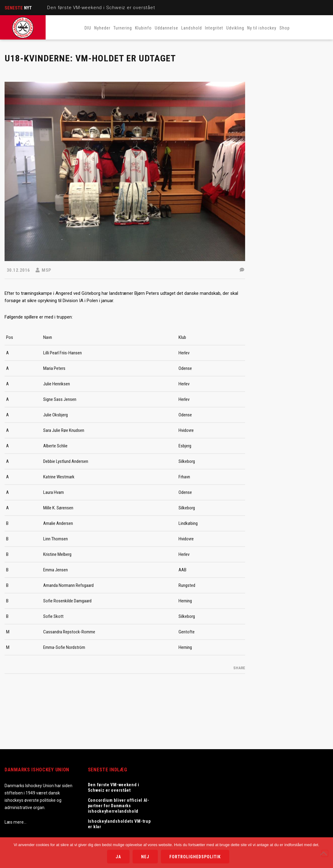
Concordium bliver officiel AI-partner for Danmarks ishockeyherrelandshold (119, 806)
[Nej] (325, 853)
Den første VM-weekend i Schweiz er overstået (101, 8)
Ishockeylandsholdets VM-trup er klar (119, 824)
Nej (145, 857)
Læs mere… (16, 822)
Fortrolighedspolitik (195, 857)
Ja (118, 857)
